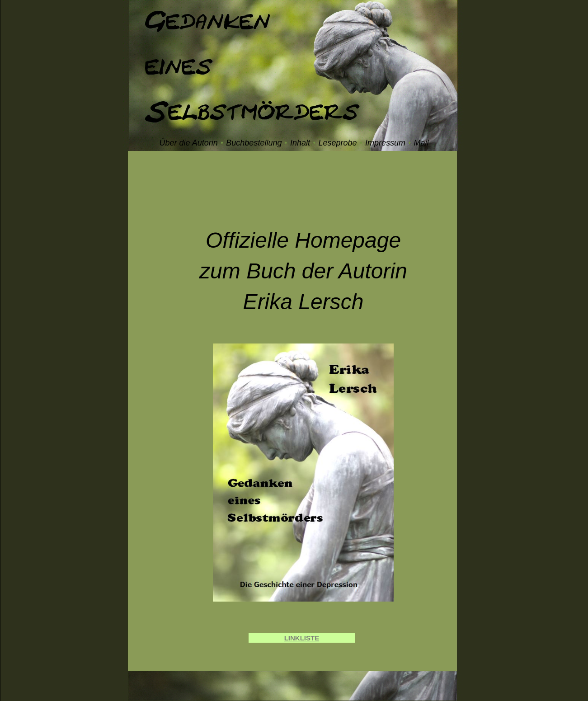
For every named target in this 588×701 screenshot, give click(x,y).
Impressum (385, 143)
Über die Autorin (188, 143)
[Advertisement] (303, 192)
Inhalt (300, 143)
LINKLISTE (302, 638)
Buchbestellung (254, 143)
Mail (421, 143)
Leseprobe (337, 143)
